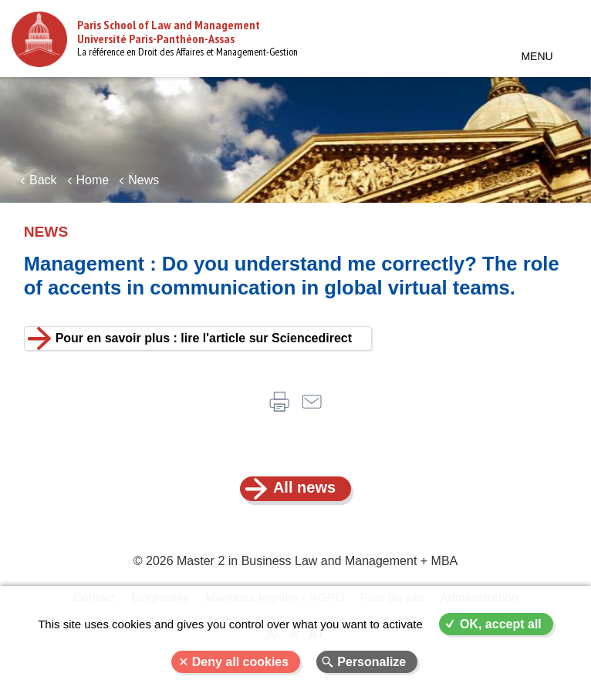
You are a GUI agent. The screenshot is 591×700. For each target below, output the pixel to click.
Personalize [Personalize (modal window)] (371, 662)
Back (43, 180)
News (144, 180)
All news (304, 487)
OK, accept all (501, 624)
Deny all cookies (240, 662)
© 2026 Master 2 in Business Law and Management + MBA (295, 561)
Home (93, 180)
